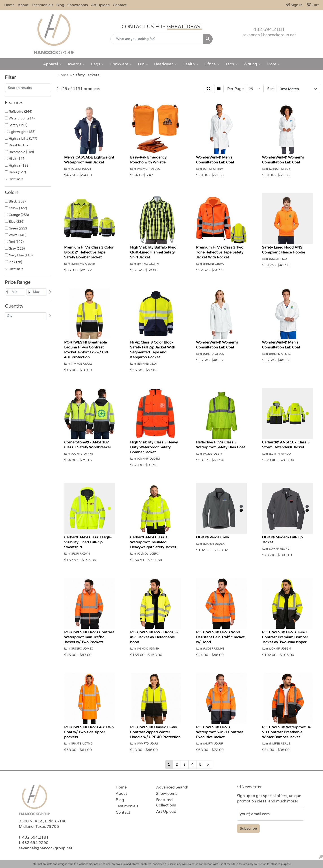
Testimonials (42, 5)
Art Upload (100, 5)
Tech (232, 64)
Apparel (52, 64)
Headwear (165, 64)
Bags (97, 64)
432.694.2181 (269, 30)
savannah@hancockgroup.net (269, 35)
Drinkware (121, 64)
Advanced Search (172, 787)
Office (212, 64)
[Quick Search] (157, 39)
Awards (76, 64)
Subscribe (248, 828)
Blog (60, 5)
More (273, 64)
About (23, 5)
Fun (143, 64)
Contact (120, 5)
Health (191, 64)
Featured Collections (166, 803)
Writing (252, 64)
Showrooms (78, 5)
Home (9, 5)
